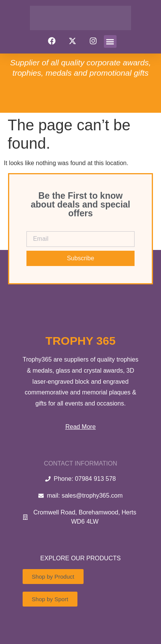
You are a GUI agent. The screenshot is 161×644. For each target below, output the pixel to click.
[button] (110, 41)
